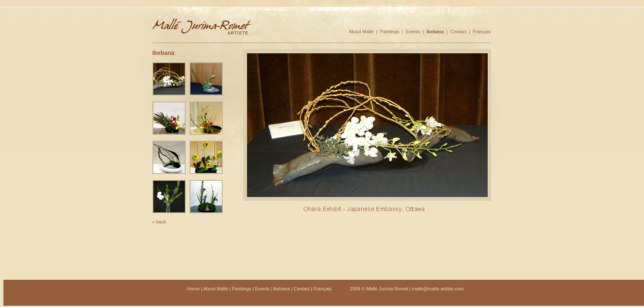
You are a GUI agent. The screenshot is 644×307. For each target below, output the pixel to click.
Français (482, 32)
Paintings (390, 32)
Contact (458, 32)
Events (413, 32)
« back (159, 222)
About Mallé (361, 32)
